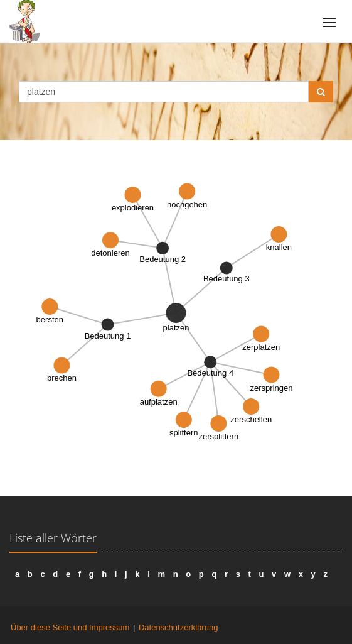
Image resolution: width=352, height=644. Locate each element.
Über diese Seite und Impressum (70, 627)
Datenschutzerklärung (178, 627)
